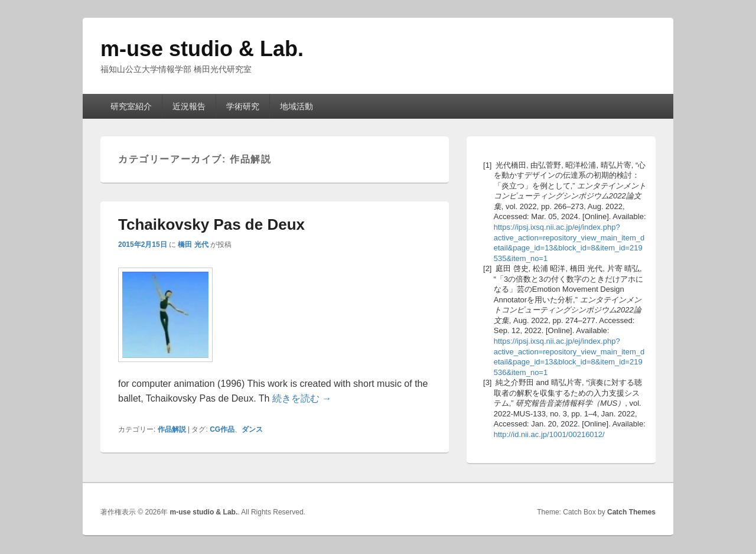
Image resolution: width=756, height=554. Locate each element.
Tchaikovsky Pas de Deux (211, 224)
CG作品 (222, 429)
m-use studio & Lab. (202, 49)
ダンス (252, 429)
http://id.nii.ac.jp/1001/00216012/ (549, 434)
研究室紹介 (131, 106)
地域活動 (296, 106)
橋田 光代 (193, 245)
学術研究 (243, 106)
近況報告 (189, 106)
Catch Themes (631, 512)
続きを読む (302, 398)
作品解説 (172, 429)
